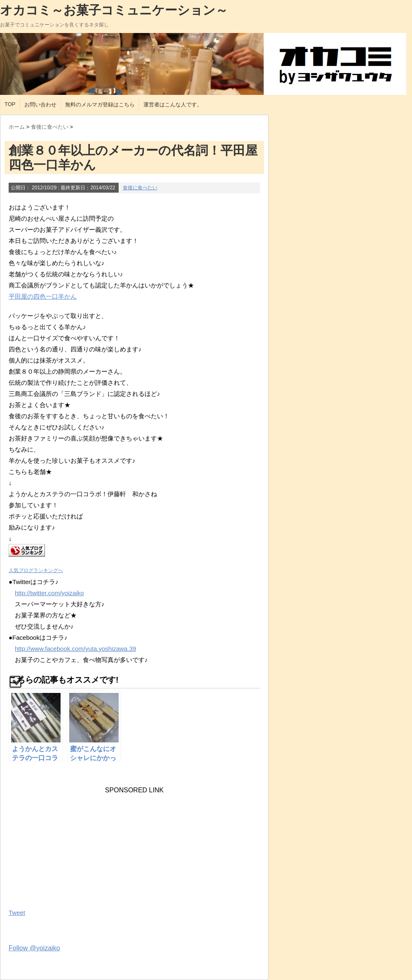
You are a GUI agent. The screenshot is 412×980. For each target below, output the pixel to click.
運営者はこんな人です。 (173, 105)
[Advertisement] (70, 846)
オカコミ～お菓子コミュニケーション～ (114, 10)
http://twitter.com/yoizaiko (49, 593)
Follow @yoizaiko (34, 948)
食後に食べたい (140, 188)
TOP (10, 104)
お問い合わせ (40, 105)
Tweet (17, 913)
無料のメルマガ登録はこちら (100, 105)
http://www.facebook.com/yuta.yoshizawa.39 (75, 649)
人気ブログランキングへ (36, 570)
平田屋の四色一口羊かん (43, 296)
